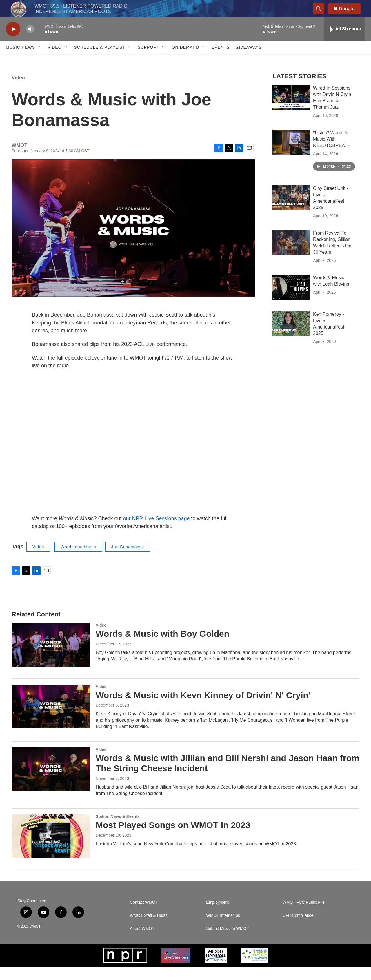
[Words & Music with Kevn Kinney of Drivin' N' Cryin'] (51, 719)
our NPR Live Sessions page (156, 531)
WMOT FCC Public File (304, 915)
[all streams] (344, 42)
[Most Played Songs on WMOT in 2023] (51, 849)
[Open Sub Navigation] (39, 60)
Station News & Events (118, 830)
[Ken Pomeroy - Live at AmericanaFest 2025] (291, 337)
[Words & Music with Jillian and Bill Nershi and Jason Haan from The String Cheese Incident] (51, 782)
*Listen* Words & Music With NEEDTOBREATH (332, 152)
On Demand (186, 60)
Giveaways (249, 60)
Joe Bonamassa (128, 560)
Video (55, 60)
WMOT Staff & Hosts (149, 929)
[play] (13, 42)
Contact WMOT (144, 915)
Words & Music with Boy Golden (162, 647)
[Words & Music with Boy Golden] (51, 658)
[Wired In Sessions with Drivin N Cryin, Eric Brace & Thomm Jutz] (291, 110)
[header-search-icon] (321, 15)
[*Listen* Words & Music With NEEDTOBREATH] (291, 155)
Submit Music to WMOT (228, 942)
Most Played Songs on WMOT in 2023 (173, 838)
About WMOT (142, 942)
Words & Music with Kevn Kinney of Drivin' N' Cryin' (203, 708)
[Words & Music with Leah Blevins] (291, 300)
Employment (217, 915)
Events (221, 60)
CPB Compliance (298, 929)
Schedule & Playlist (100, 60)
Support (148, 60)
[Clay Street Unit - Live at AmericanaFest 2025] (291, 211)
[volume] (30, 42)
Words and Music (78, 560)
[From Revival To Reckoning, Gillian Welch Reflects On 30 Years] (291, 255)
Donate (350, 15)
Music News (20, 60)
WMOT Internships (223, 929)
